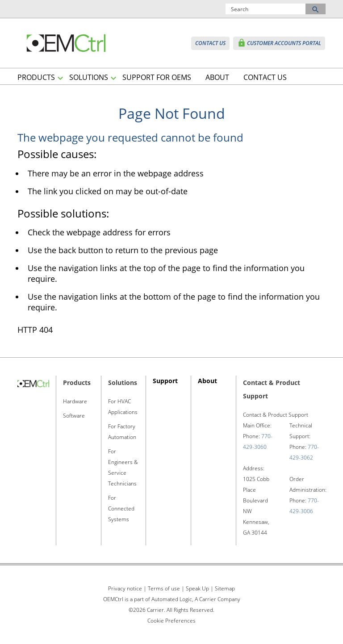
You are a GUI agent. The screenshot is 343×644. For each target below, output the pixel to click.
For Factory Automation (122, 432)
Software (74, 416)
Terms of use (164, 588)
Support (165, 381)
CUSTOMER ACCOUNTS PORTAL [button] (279, 43)
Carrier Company (219, 599)
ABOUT (217, 77)
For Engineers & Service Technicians (123, 467)
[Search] (266, 9)
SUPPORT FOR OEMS (157, 77)
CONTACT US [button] (210, 43)
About (207, 381)
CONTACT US (265, 77)
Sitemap (225, 588)
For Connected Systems (121, 508)
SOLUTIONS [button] (89, 77)
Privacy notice (125, 588)
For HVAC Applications (123, 407)
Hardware (75, 401)
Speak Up (197, 588)
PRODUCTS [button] (36, 77)
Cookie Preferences (171, 621)
